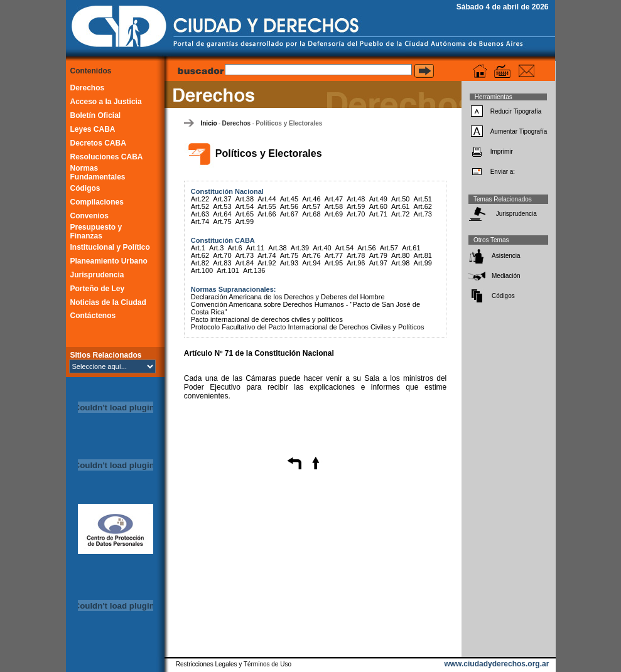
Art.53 (222, 206)
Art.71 (378, 214)
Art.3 (216, 248)
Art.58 (334, 206)
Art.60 (378, 206)
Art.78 (356, 255)
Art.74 (200, 221)
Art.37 (222, 199)
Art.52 (200, 206)
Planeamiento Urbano (109, 261)
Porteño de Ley (98, 289)
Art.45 (289, 199)
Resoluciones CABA (107, 157)
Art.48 (356, 199)
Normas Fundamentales (98, 173)
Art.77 (334, 255)
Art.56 (289, 206)
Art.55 (267, 206)
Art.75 (222, 221)
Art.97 (378, 263)
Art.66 (267, 214)
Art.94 (311, 263)
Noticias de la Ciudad (108, 302)
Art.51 (423, 199)
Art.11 (255, 248)
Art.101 (228, 270)
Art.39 (300, 248)
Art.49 (378, 199)
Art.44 (267, 199)
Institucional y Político (110, 247)
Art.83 (222, 263)
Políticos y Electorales (289, 123)
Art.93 (289, 263)
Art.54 (245, 206)
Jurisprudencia (97, 275)
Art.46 (311, 199)
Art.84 (245, 263)
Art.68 (311, 214)
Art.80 (400, 255)
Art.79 (378, 255)
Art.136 (254, 270)
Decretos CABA (98, 143)
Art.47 (334, 199)
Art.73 (423, 214)
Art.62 (423, 206)
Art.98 (400, 263)
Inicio (208, 123)
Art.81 (423, 255)
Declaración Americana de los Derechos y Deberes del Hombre (288, 297)
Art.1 (198, 248)
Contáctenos (93, 316)
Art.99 (245, 221)
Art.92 (267, 263)
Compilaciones (97, 202)
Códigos (85, 188)
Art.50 (400, 199)
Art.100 (202, 270)
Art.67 (289, 214)
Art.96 (356, 263)
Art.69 (334, 214)
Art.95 (334, 263)
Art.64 (222, 214)
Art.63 (200, 214)
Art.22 (200, 199)
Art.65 (245, 214)
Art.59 (356, 206)
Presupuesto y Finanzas (96, 232)
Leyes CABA (93, 129)
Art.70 (356, 214)
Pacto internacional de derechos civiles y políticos (267, 319)
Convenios (89, 216)
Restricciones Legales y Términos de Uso (234, 664)
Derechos (88, 88)
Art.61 (400, 206)
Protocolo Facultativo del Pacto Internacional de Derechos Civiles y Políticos (308, 327)
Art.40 (322, 248)
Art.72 (400, 214)
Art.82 (200, 263)
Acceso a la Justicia (106, 102)
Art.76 (311, 255)
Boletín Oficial (96, 115)
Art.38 (245, 199)
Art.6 (235, 248)
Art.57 (311, 206)
